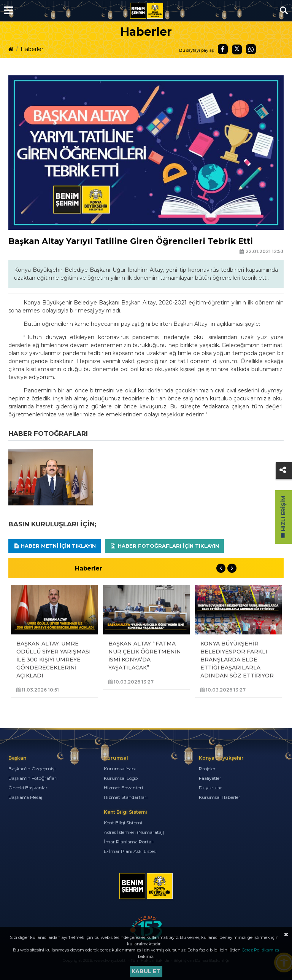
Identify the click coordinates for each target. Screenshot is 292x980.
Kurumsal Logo (121, 778)
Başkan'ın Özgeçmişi (32, 769)
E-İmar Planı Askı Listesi (130, 851)
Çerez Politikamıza (260, 950)
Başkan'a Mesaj (25, 797)
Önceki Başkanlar (28, 788)
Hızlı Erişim (283, 517)
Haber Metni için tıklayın (55, 546)
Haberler (32, 49)
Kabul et (146, 971)
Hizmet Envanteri (123, 788)
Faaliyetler (210, 778)
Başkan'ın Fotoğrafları (33, 778)
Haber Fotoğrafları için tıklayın (164, 546)
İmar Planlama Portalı (129, 842)
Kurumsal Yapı (120, 769)
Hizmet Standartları (126, 797)
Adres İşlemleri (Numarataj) (134, 832)
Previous (221, 568)
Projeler (207, 769)
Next (232, 568)
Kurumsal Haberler (220, 797)
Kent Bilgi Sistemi (123, 823)
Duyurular (210, 788)
